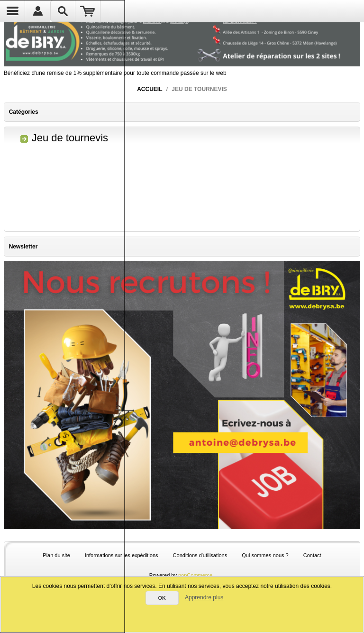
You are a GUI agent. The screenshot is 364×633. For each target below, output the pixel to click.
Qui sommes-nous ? (265, 555)
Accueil (150, 89)
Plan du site (56, 555)
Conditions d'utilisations (200, 555)
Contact (312, 555)
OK (162, 598)
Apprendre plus (204, 597)
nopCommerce (195, 575)
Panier (88, 11)
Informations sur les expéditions (122, 555)
